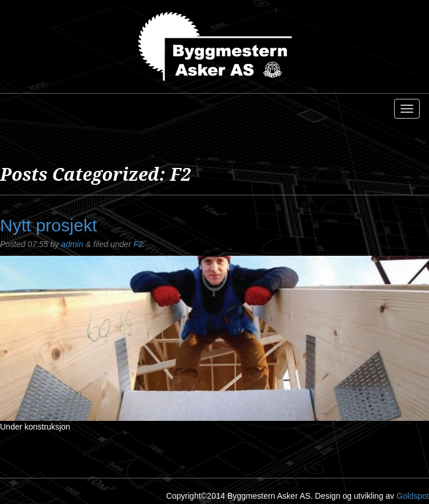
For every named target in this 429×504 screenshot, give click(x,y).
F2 (138, 244)
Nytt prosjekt (49, 225)
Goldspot (413, 496)
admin (72, 244)
